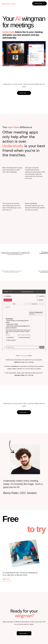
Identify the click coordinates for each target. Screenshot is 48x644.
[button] (31, 4)
